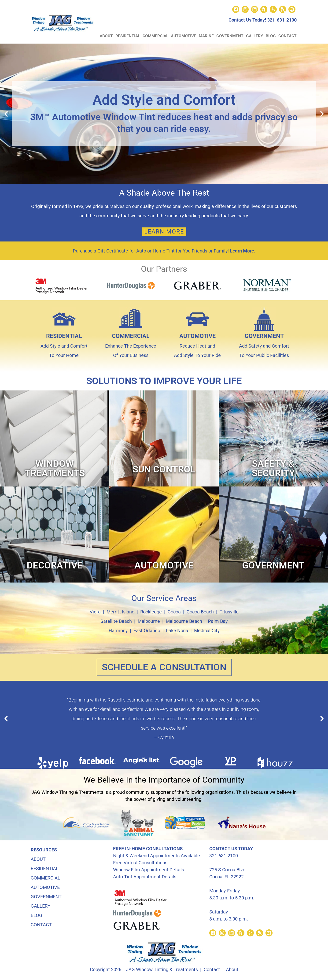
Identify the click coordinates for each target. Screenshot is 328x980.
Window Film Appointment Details (149, 870)
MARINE (206, 36)
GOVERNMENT (230, 36)
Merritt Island (120, 612)
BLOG (271, 36)
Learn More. (243, 251)
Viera (95, 612)
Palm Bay (218, 621)
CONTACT (287, 36)
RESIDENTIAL (128, 36)
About (232, 969)
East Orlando (147, 631)
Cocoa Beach (200, 612)
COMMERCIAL (155, 36)
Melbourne (149, 621)
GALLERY (255, 36)
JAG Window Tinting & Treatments (162, 969)
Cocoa (174, 612)
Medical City (207, 631)
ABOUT (106, 36)
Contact (212, 969)
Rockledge (151, 612)
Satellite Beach (116, 621)
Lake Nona (177, 631)
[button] (6, 114)
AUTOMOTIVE (184, 36)
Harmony (118, 631)
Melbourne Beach (184, 621)
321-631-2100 (282, 20)
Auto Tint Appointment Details (145, 877)
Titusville (229, 612)
